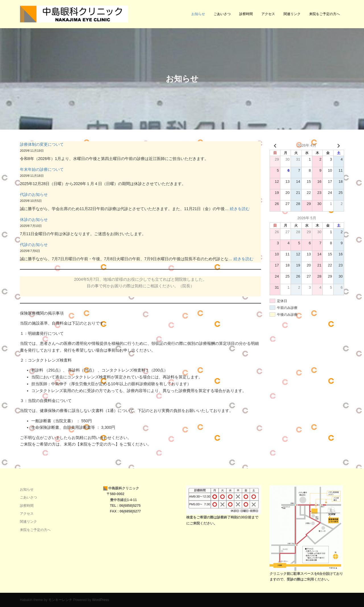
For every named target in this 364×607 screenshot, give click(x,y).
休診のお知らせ (34, 220)
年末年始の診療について (42, 169)
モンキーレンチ (60, 600)
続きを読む (240, 209)
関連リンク (292, 14)
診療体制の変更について (42, 144)
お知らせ (198, 14)
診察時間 (246, 14)
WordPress (101, 600)
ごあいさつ (222, 14)
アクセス (268, 14)
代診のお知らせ (34, 194)
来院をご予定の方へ (324, 14)
